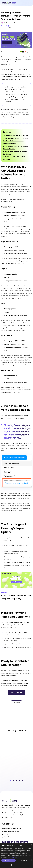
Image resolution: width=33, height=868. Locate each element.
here (24, 250)
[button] (11, 780)
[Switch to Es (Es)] (26, 52)
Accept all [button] (9, 860)
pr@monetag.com (8, 837)
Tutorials (4, 592)
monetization (9, 77)
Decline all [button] (24, 860)
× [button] (31, 845)
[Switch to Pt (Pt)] (22, 52)
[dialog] (16, 855)
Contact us (8, 824)
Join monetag (17, 692)
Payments (16, 702)
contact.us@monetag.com (11, 832)
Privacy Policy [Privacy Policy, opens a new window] (14, 857)
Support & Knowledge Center (12, 828)
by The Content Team (11, 23)
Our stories (5, 26)
